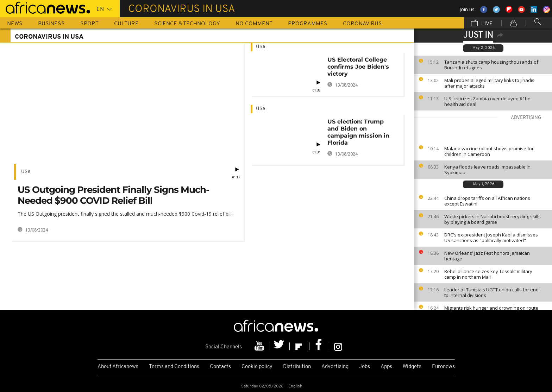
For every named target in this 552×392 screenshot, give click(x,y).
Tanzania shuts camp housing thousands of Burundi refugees (491, 65)
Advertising (335, 367)
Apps (386, 367)
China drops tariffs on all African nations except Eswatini (487, 201)
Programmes (308, 24)
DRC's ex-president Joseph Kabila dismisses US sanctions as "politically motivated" (491, 238)
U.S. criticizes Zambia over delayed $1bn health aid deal (487, 101)
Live (482, 24)
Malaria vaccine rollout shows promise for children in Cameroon (489, 151)
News (15, 24)
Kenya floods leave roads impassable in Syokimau (487, 170)
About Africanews (118, 367)
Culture (126, 24)
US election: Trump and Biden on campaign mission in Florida (358, 132)
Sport (89, 24)
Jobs (365, 367)
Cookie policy (257, 367)
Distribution (297, 367)
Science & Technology (187, 24)
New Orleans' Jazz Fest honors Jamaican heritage (487, 256)
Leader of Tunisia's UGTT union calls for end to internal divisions (491, 292)
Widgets (412, 367)
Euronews (443, 367)
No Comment (254, 24)
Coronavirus (362, 24)
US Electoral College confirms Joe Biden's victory (358, 67)
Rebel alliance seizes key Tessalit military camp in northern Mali (488, 274)
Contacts (220, 367)
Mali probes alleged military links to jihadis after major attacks (489, 83)
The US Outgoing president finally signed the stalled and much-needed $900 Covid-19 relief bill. (125, 214)
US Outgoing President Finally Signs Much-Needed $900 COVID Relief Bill (113, 195)
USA (26, 172)
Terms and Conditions (174, 367)
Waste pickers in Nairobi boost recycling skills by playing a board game (493, 219)
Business (51, 24)
